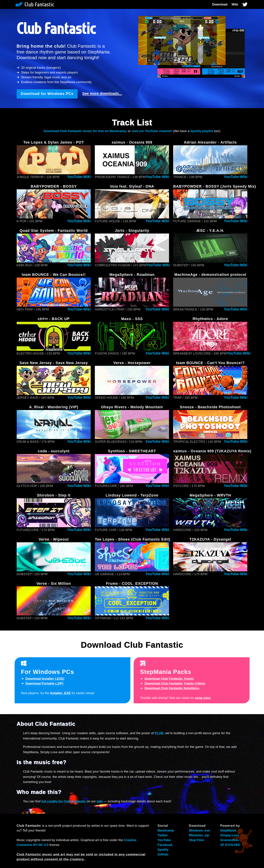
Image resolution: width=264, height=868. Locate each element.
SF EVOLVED (230, 845)
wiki (100, 801)
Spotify (163, 850)
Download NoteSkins (172, 688)
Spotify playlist (202, 131)
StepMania (228, 830)
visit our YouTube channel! (152, 131)
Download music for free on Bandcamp (85, 131)
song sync (203, 698)
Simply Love (230, 835)
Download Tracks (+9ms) (175, 683)
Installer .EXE (60, 693)
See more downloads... (102, 94)
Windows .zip (199, 835)
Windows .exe (200, 830)
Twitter (163, 835)
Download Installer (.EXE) (45, 679)
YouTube (75, 177)
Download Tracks (169, 679)
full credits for (64, 801)
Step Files (196, 840)
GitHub (163, 854)
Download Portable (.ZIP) (44, 683)
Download (220, 4)
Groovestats (230, 840)
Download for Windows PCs (47, 94)
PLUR (159, 733)
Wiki (235, 4)
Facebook (165, 845)
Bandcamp (166, 830)
